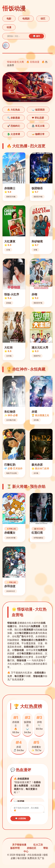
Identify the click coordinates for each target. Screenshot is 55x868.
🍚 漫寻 (36, 36)
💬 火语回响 (20, 819)
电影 (9, 19)
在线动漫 (35, 62)
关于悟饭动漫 (19, 846)
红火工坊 (38, 846)
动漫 (9, 27)
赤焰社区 (32, 849)
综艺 (43, 19)
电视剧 (26, 19)
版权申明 (15, 849)
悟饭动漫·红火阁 (15, 62)
